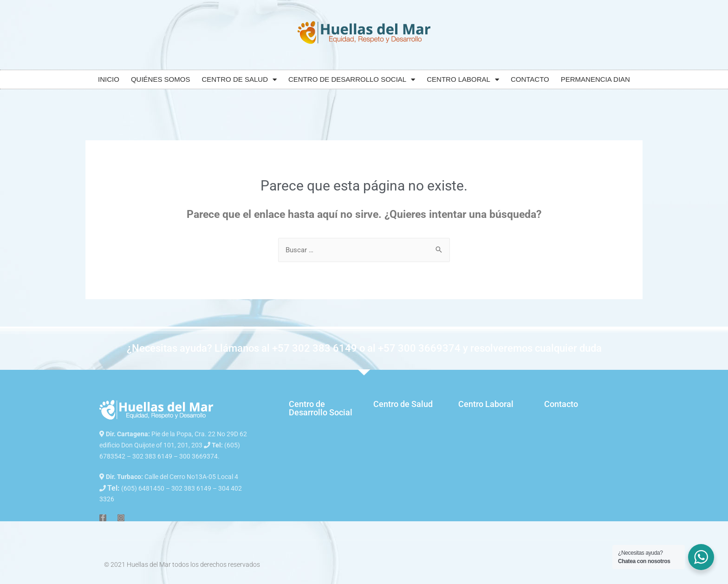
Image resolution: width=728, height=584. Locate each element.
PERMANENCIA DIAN (595, 79)
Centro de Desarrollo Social (321, 408)
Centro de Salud (403, 404)
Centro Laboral (486, 404)
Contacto (561, 404)
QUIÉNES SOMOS (161, 79)
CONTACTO (530, 79)
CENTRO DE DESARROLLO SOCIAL (352, 80)
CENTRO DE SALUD (239, 80)
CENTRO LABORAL (463, 80)
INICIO (109, 79)
